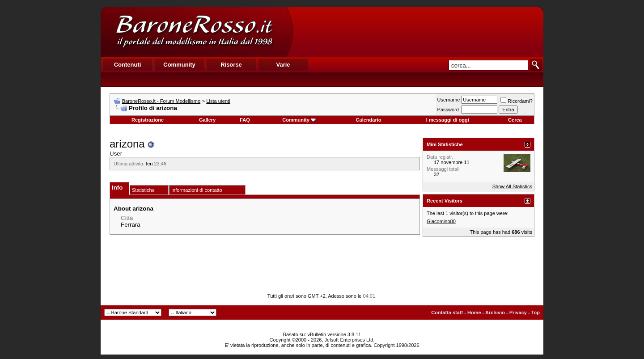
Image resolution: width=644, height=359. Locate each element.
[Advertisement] (418, 32)
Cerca (515, 120)
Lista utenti (218, 101)
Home (474, 313)
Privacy (518, 313)
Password (448, 110)
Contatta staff (447, 313)
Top (536, 313)
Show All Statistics (512, 186)
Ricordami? (517, 101)
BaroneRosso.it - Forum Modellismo (161, 101)
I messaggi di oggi (448, 120)
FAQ (245, 120)
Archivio (495, 313)
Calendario (369, 120)
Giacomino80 (441, 221)
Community (299, 120)
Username (449, 100)
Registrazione (148, 120)
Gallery (207, 120)
